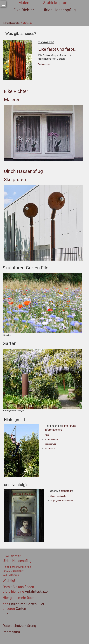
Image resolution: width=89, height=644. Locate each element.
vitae (47, 435)
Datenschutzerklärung (19, 626)
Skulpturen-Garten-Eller (26, 604)
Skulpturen (15, 180)
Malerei (12, 100)
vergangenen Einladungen (61, 501)
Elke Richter (16, 91)
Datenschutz (50, 444)
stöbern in (66, 491)
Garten (21, 609)
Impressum (50, 448)
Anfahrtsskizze (51, 439)
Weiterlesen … (44, 64)
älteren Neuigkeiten (59, 496)
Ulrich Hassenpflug (23, 171)
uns (5, 613)
